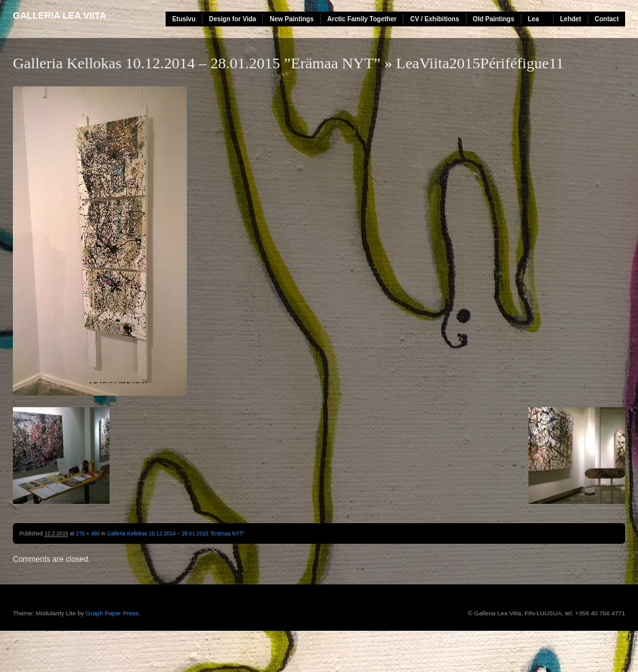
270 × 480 (88, 533)
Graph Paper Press (112, 613)
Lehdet (571, 19)
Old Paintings (494, 19)
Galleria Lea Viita (60, 15)
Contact (607, 19)
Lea (533, 19)
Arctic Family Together (362, 19)
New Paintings (291, 19)
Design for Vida (232, 19)
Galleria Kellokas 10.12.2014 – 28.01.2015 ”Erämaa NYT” (197, 63)
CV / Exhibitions (434, 19)
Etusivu (184, 19)
